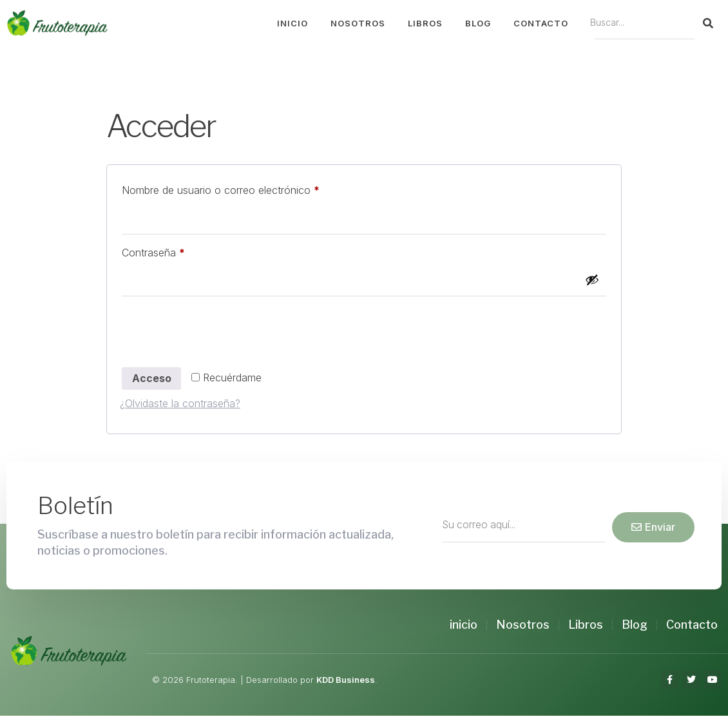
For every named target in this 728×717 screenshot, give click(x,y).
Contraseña (178, 251)
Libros (425, 23)
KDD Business (346, 681)
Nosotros (358, 23)
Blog (478, 23)
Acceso (152, 379)
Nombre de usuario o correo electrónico (245, 188)
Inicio (292, 23)
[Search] (708, 23)
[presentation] (218, 334)
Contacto (541, 23)
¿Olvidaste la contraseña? (180, 405)
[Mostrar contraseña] (592, 280)
